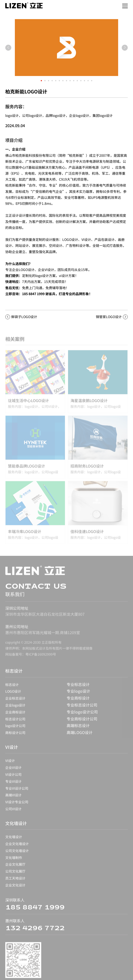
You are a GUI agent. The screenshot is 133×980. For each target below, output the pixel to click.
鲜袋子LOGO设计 (24, 317)
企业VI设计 (46, 270)
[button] (41, 81)
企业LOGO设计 (23, 270)
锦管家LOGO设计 (109, 317)
